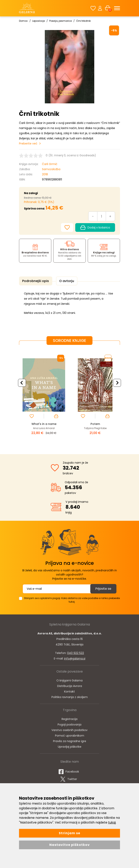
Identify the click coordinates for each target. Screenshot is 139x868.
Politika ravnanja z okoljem (70, 696)
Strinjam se (69, 833)
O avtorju (64, 281)
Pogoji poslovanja (69, 724)
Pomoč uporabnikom (70, 735)
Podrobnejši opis (35, 281)
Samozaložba (51, 169)
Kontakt (69, 691)
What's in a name (44, 423)
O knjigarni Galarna (69, 680)
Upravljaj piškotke (70, 746)
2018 (45, 174)
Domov (23, 21)
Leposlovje (39, 21)
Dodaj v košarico (95, 227)
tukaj (112, 822)
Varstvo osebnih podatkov (69, 729)
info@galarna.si (75, 658)
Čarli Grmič (50, 164)
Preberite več (28, 143)
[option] (44, 396)
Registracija (69, 718)
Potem (95, 423)
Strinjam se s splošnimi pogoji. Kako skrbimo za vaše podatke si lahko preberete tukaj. (72, 599)
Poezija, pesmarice (60, 21)
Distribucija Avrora (70, 685)
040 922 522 (76, 652)
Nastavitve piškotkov (69, 845)
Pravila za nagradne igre (70, 740)
